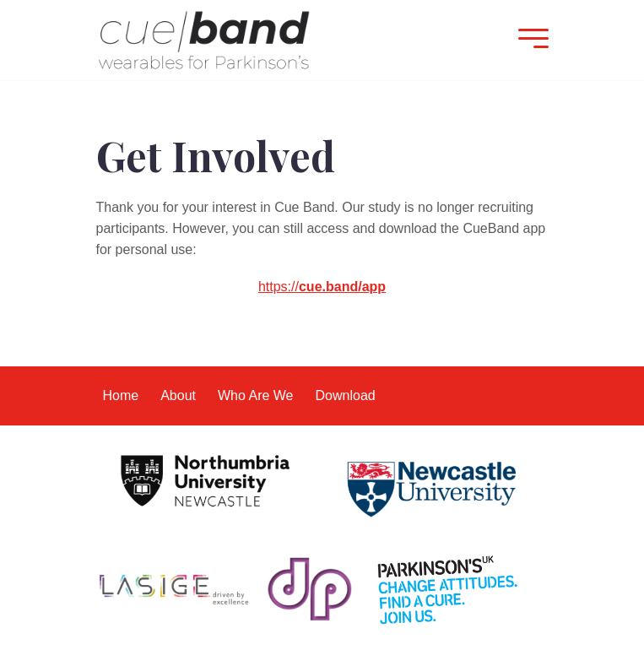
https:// (322, 287)
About (178, 395)
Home (121, 395)
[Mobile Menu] (529, 40)
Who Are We (256, 395)
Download (346, 395)
